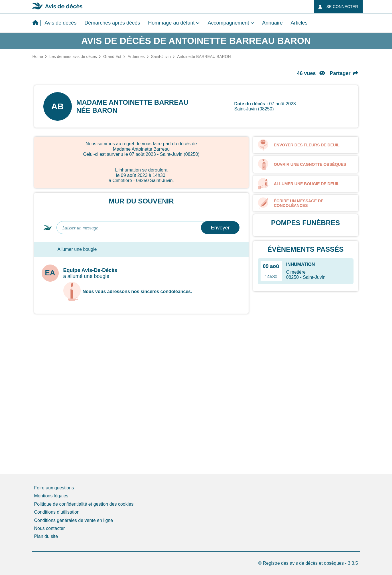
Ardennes (136, 57)
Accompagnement (228, 23)
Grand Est (112, 57)
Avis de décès (61, 23)
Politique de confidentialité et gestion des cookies (84, 504)
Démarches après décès (112, 23)
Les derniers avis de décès (73, 57)
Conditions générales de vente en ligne (74, 520)
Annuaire (273, 23)
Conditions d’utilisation (57, 512)
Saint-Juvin (161, 57)
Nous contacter (50, 528)
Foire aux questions (54, 488)
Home (38, 57)
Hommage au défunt (171, 23)
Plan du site (46, 536)
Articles (299, 23)
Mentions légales (51, 496)
